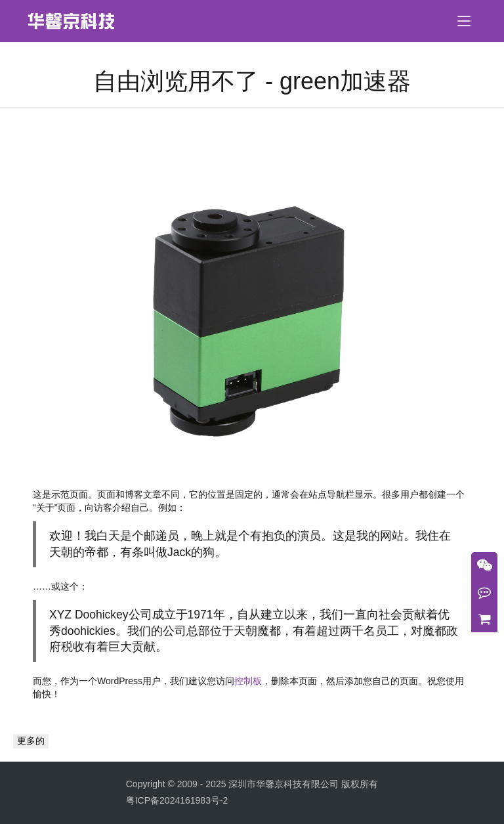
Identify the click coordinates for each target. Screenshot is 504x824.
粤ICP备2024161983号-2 (177, 800)
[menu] (464, 21)
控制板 (248, 681)
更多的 (31, 741)
